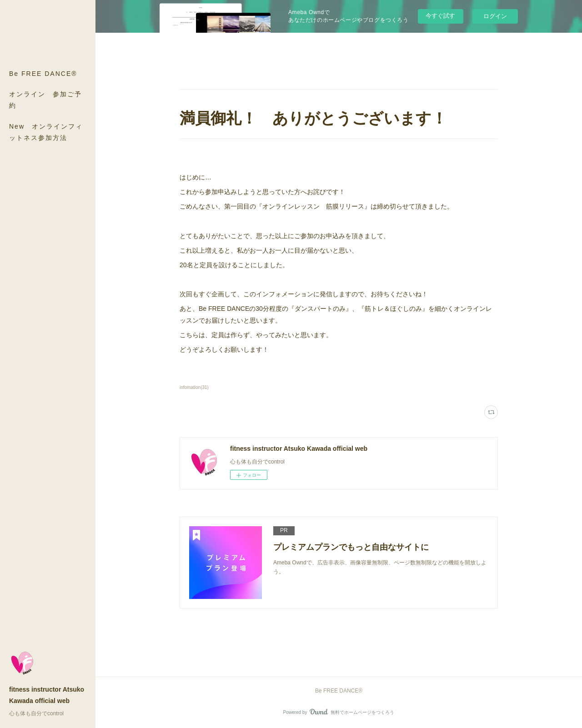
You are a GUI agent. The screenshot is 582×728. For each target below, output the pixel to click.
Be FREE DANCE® (43, 74)
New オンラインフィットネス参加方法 (46, 132)
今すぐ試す (440, 16)
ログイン (495, 16)
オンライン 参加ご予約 (45, 100)
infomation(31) (194, 387)
